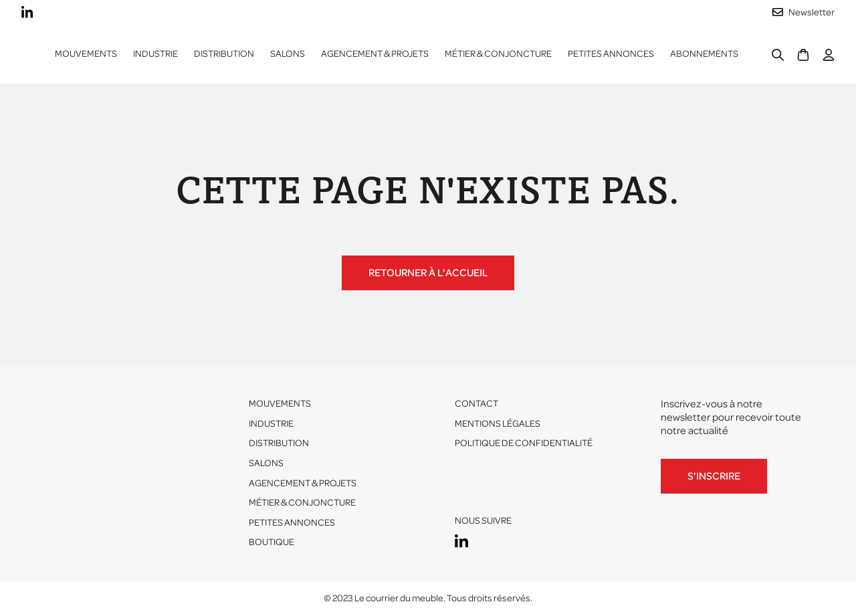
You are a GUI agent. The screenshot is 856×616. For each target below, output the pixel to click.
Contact (476, 404)
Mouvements (86, 54)
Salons (288, 54)
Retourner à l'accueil (428, 273)
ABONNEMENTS (704, 54)
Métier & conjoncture (498, 54)
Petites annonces (611, 54)
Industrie (271, 424)
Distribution (279, 443)
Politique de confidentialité (524, 443)
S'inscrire (714, 476)
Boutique (272, 542)
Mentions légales (498, 424)
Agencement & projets (375, 54)
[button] (155, 54)
